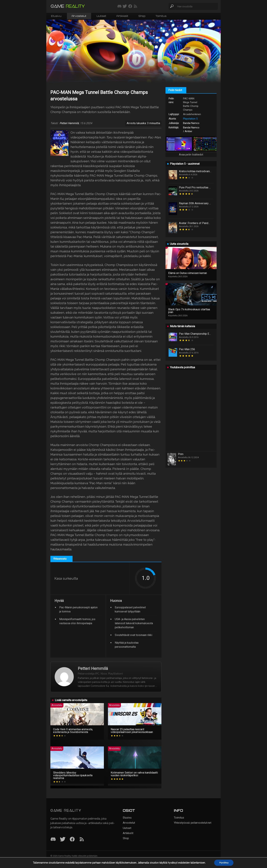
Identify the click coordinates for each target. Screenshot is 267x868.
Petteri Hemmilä (69, 123)
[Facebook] (72, 839)
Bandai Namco (191, 123)
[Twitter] (63, 839)
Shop (142, 16)
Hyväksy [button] (224, 863)
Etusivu (56, 16)
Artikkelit (122, 16)
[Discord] (53, 839)
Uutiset (101, 16)
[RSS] (82, 839)
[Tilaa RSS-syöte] (135, 6)
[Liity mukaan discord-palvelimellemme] (119, 6)
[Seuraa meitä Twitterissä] (125, 6)
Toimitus (161, 16)
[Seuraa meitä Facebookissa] (130, 6)
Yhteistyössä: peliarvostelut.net (193, 823)
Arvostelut (79, 16)
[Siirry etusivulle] (68, 6)
